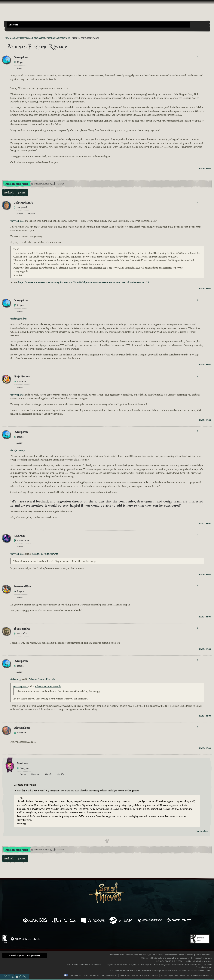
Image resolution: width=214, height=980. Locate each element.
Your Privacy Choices (78, 975)
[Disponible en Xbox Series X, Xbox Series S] (35, 921)
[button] (98, 25)
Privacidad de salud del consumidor (196, 975)
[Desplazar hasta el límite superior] (5, 977)
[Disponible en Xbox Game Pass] (150, 921)
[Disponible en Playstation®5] (64, 921)
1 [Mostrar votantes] (198, 727)
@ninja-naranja (18, 450)
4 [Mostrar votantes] (198, 535)
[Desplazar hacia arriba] (9, 977)
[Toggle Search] (15, 29)
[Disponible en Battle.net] (179, 921)
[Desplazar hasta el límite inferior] (24, 977)
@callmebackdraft (19, 319)
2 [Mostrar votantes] (198, 628)
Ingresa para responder (17, 184)
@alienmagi (16, 679)
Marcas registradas (169, 975)
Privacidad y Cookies (129, 975)
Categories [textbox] (13, 25)
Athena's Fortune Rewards (45, 554)
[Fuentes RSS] (4, 38)
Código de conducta (149, 975)
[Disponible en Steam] (121, 921)
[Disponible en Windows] (93, 921)
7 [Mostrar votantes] (198, 202)
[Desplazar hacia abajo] (21, 977)
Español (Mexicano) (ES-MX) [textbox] (24, 955)
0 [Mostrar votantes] (198, 57)
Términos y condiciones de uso (104, 975)
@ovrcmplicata (17, 221)
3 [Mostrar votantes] (198, 376)
